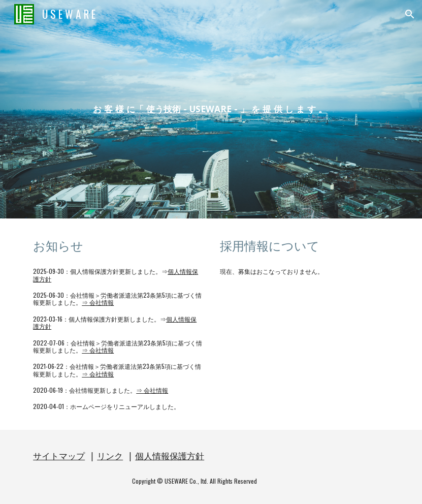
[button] (410, 14)
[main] (211, 109)
